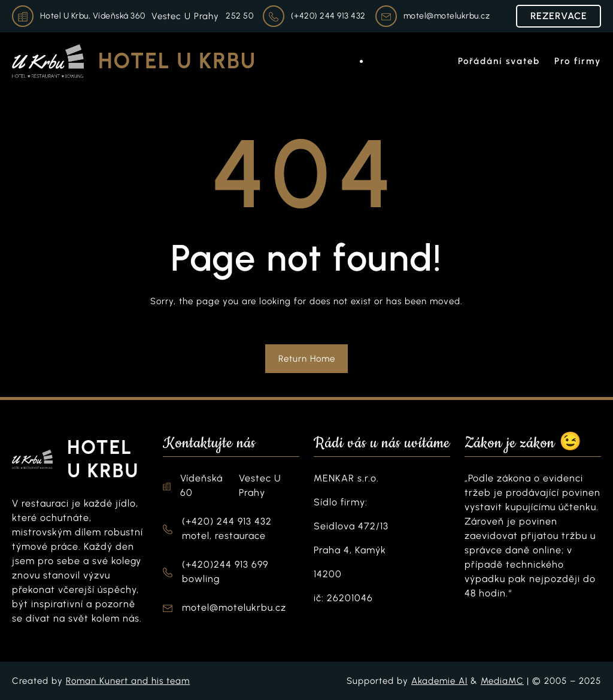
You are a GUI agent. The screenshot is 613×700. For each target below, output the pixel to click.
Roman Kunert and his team (128, 681)
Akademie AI (439, 681)
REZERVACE (559, 16)
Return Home (307, 359)
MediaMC (502, 681)
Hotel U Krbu (177, 61)
